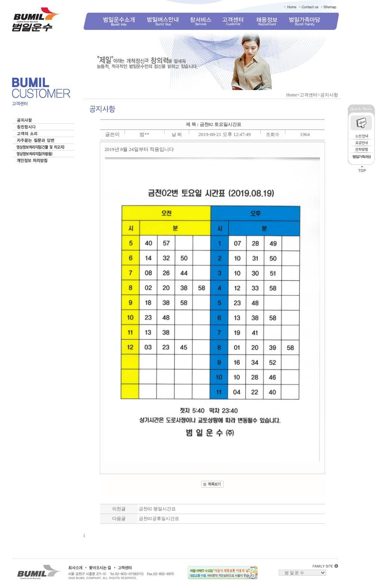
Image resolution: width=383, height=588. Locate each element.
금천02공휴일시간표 (159, 519)
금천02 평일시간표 (157, 509)
